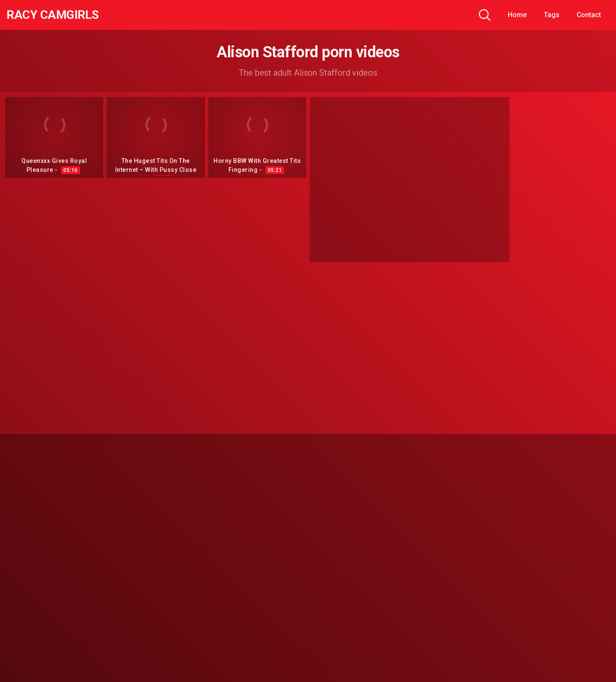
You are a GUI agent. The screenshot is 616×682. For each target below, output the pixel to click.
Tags (552, 15)
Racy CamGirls (53, 15)
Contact (589, 15)
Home (517, 15)
